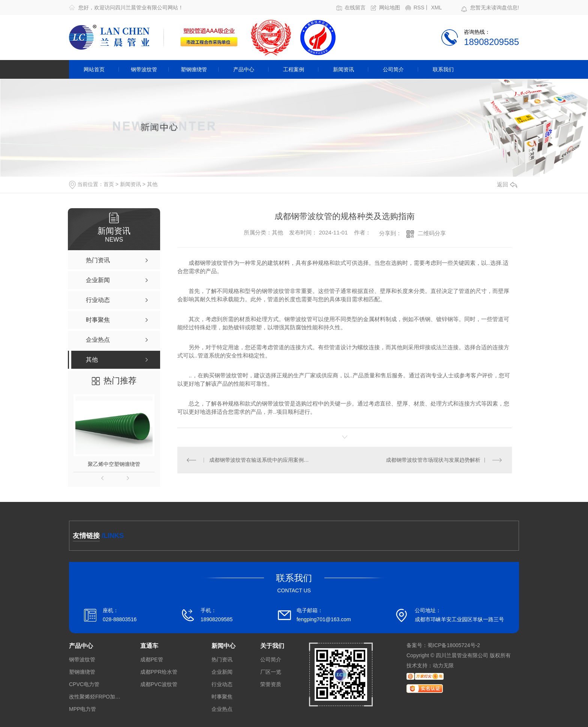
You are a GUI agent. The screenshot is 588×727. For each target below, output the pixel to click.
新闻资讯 (343, 69)
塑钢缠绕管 (194, 69)
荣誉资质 (271, 684)
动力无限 (443, 665)
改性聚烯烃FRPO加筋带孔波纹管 (95, 697)
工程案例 (294, 69)
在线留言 (355, 8)
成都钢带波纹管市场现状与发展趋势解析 (433, 460)
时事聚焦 (222, 697)
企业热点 (222, 709)
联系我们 (443, 69)
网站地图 (390, 8)
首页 (109, 184)
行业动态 (222, 684)
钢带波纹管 (144, 69)
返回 (507, 184)
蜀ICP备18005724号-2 (454, 645)
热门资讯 (222, 660)
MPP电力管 (82, 709)
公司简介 (393, 69)
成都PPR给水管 (159, 672)
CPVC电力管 (84, 684)
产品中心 (244, 69)
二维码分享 (432, 233)
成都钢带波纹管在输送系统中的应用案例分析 (261, 460)
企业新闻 (222, 672)
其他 (152, 184)
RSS (419, 8)
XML (436, 8)
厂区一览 (271, 672)
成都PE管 (152, 660)
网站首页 (94, 69)
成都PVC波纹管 (159, 684)
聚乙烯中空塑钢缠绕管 (114, 464)
